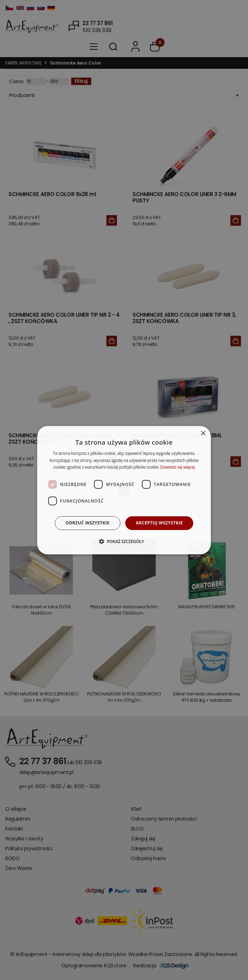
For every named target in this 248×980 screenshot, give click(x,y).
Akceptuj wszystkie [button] (159, 523)
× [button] (203, 433)
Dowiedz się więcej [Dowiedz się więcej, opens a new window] (178, 467)
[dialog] (124, 490)
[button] (124, 541)
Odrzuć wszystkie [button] (87, 523)
